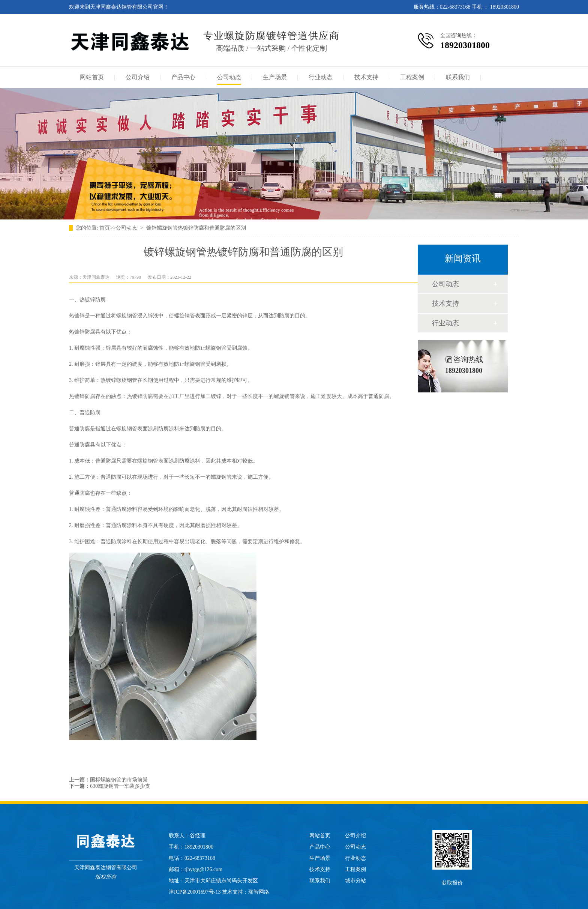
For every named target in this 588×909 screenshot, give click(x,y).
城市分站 (355, 881)
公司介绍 (138, 77)
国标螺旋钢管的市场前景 (119, 780)
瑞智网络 (259, 892)
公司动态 (229, 77)
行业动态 (321, 77)
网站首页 (92, 77)
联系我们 (458, 77)
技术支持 (366, 77)
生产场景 (275, 77)
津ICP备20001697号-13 (195, 892)
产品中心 (183, 77)
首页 (105, 228)
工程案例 (412, 77)
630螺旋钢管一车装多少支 (120, 786)
